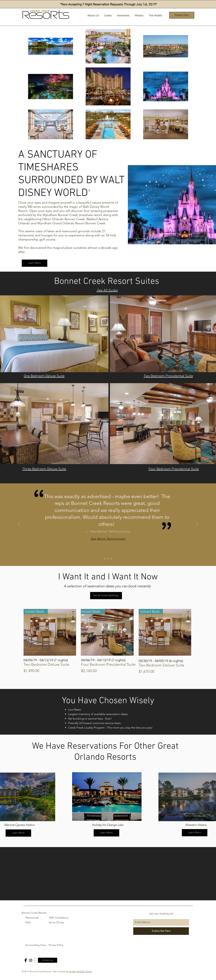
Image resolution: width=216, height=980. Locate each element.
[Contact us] (48, 960)
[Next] (197, 525)
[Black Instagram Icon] (31, 960)
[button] (182, 15)
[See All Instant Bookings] (106, 596)
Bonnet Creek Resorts (34, 913)
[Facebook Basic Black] (26, 960)
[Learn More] (35, 263)
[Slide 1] (105, 559)
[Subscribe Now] (161, 931)
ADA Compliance (59, 918)
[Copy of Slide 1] (108, 559)
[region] (107, 797)
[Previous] (19, 525)
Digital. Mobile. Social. (81, 971)
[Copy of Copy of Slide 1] (112, 559)
